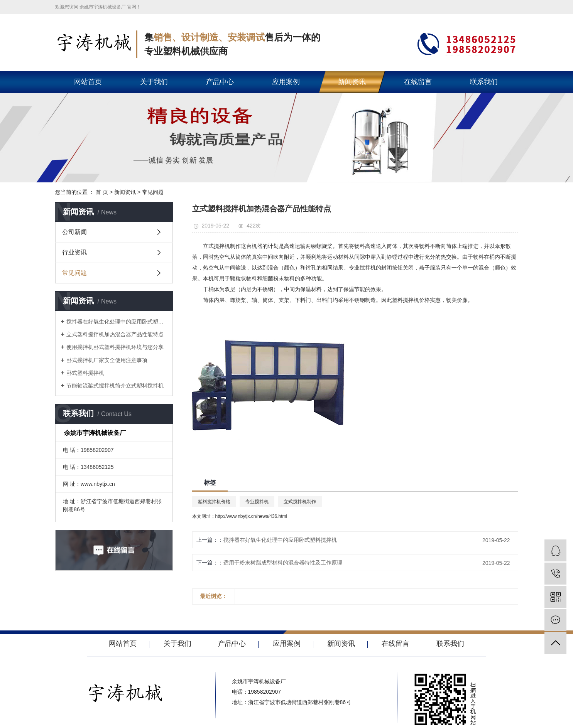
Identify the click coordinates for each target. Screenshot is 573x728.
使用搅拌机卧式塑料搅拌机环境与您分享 (115, 347)
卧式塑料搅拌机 (85, 373)
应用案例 (286, 82)
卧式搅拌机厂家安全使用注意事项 (107, 360)
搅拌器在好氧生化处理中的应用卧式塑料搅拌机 (117, 322)
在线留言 (418, 82)
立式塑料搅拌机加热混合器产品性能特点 (115, 334)
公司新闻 (74, 232)
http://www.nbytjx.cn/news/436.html (251, 516)
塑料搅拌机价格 (214, 502)
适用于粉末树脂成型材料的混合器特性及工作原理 (283, 563)
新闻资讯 (352, 82)
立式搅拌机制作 (300, 502)
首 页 (102, 192)
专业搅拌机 (257, 502)
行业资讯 (74, 252)
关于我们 (154, 82)
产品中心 (220, 82)
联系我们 (484, 82)
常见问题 (153, 192)
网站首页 (88, 82)
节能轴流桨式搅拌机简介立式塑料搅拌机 (115, 386)
